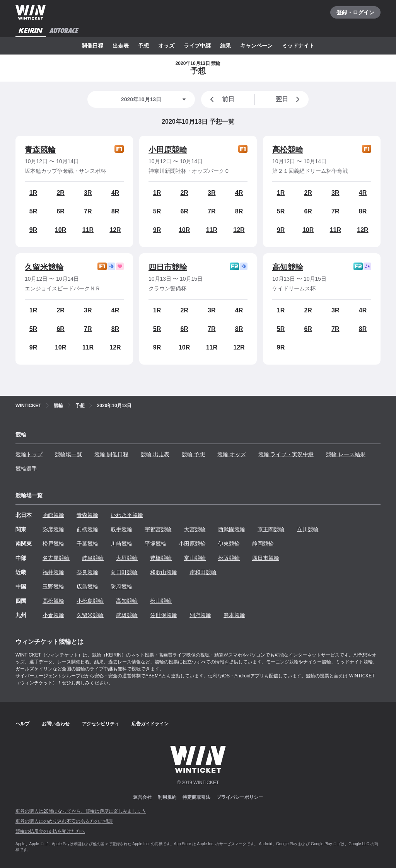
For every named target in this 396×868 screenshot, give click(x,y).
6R (60, 211)
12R (115, 230)
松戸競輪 (53, 544)
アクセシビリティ (101, 724)
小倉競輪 (53, 615)
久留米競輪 (44, 267)
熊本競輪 (234, 615)
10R (61, 230)
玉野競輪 (53, 587)
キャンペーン (256, 46)
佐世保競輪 (164, 615)
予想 (143, 46)
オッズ (166, 46)
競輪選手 (26, 469)
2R (60, 193)
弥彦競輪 (53, 529)
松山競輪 (161, 601)
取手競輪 (121, 529)
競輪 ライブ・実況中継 (286, 454)
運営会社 (142, 797)
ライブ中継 (197, 46)
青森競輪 (40, 150)
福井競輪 (53, 572)
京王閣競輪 (271, 529)
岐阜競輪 (93, 558)
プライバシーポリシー (240, 797)
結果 (225, 46)
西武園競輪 (232, 529)
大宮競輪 (195, 529)
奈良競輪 (87, 572)
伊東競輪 (229, 544)
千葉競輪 (87, 544)
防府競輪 (121, 587)
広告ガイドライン (150, 724)
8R (115, 211)
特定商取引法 (196, 797)
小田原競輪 (168, 150)
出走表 (121, 46)
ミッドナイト (298, 46)
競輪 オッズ (232, 454)
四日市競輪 (168, 267)
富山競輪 (195, 558)
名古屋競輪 (56, 558)
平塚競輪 (155, 544)
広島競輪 (87, 587)
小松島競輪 (90, 601)
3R (88, 193)
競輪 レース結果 (346, 454)
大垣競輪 (127, 558)
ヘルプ (22, 724)
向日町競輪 (124, 572)
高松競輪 (288, 150)
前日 (221, 99)
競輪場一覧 (68, 454)
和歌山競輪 (164, 572)
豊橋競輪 (161, 558)
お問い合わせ (56, 724)
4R (115, 193)
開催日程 (92, 46)
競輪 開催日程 (111, 454)
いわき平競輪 (127, 515)
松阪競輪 (229, 558)
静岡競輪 (263, 544)
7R (88, 211)
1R (33, 193)
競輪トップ (29, 454)
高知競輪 (288, 267)
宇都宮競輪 (158, 529)
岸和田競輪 (203, 572)
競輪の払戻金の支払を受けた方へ (50, 831)
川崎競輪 (121, 544)
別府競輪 (200, 615)
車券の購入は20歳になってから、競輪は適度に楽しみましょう (81, 811)
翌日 (289, 99)
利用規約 (167, 797)
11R (88, 230)
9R (33, 230)
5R (33, 211)
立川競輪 (308, 529)
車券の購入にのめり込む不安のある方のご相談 (64, 821)
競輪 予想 (193, 454)
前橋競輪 (87, 529)
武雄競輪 (127, 615)
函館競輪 (53, 515)
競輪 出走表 (155, 454)
